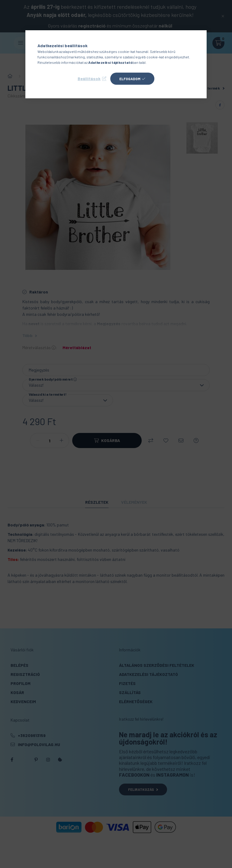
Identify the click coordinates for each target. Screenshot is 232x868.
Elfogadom (130, 79)
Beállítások (89, 79)
